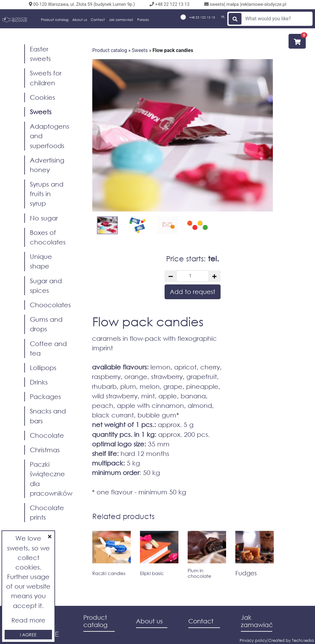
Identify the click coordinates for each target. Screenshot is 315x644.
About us (80, 20)
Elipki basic (152, 573)
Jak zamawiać (121, 20)
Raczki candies (109, 573)
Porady (143, 20)
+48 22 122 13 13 (198, 17)
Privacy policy (253, 640)
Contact (98, 20)
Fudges (246, 573)
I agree (28, 635)
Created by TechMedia (291, 640)
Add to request (193, 292)
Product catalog (55, 20)
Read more (28, 620)
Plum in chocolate (199, 573)
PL (223, 17)
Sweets (140, 50)
